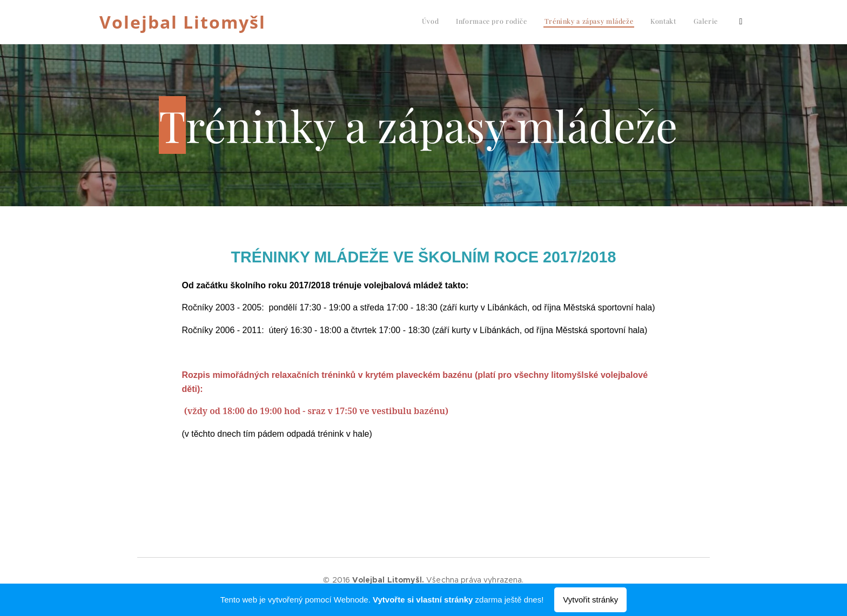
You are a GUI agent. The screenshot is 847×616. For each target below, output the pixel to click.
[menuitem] (664, 22)
